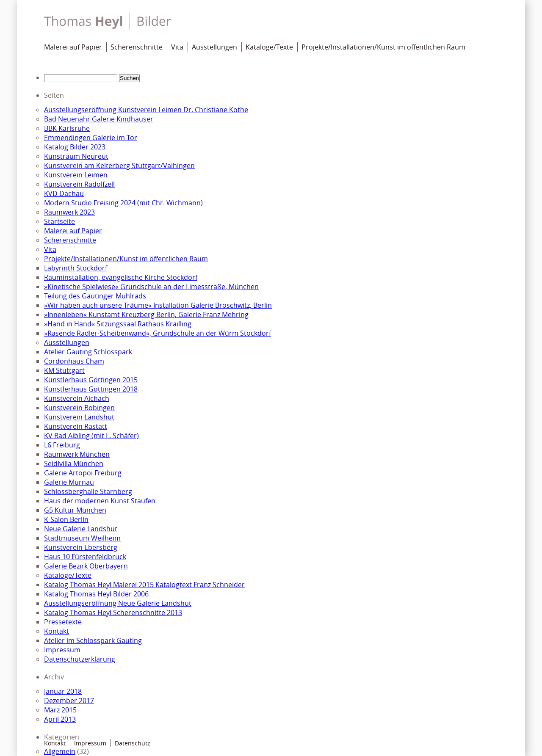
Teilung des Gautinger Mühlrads (95, 296)
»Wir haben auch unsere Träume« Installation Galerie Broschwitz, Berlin (158, 305)
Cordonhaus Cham (74, 361)
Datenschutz (133, 743)
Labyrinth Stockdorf (76, 268)
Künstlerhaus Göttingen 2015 (91, 380)
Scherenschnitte (137, 47)
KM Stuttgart (64, 370)
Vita (177, 47)
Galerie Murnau (69, 482)
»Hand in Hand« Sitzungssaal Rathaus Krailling (118, 324)
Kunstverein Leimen (76, 175)
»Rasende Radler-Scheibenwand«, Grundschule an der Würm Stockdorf (158, 333)
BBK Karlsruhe (67, 128)
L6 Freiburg (62, 445)
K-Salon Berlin (66, 519)
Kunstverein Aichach (77, 398)
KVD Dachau (64, 193)
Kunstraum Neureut (76, 156)
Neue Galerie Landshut (81, 529)
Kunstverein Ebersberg (81, 547)
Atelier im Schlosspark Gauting (93, 640)
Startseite (59, 221)
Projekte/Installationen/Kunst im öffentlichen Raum (383, 47)
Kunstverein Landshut (79, 417)
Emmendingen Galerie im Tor (91, 138)
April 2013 (60, 719)
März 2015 (60, 710)
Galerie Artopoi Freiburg (83, 473)
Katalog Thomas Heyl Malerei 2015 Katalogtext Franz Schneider (144, 585)
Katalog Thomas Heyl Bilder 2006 (96, 594)
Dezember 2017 (69, 701)
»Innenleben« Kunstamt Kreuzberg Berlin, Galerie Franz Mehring (146, 315)
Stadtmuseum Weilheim (82, 538)
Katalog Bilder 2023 (75, 147)
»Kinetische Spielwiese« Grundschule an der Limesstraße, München (151, 287)
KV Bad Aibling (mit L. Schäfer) (91, 436)
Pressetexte (63, 622)
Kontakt (57, 631)
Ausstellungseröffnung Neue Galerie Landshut (118, 603)
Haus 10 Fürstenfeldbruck (85, 557)
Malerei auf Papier (73, 47)
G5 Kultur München (75, 510)
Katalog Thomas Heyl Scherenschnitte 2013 (113, 613)
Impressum (62, 650)
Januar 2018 (63, 691)
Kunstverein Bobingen (79, 408)
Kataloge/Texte (269, 47)
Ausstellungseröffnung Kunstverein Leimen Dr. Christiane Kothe (146, 110)
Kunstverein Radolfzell (79, 184)
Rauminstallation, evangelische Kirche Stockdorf (121, 277)
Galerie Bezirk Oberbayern (86, 566)
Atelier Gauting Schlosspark (88, 352)
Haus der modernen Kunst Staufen (100, 501)
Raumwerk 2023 (69, 212)
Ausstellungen (214, 47)
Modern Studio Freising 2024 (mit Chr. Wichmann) (123, 203)
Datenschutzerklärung (80, 659)
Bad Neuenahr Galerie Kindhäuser (99, 119)
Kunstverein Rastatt (76, 426)
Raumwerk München (77, 454)
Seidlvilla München (74, 464)
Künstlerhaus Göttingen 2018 (91, 389)
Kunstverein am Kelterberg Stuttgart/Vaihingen (119, 166)
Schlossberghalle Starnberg (88, 491)
